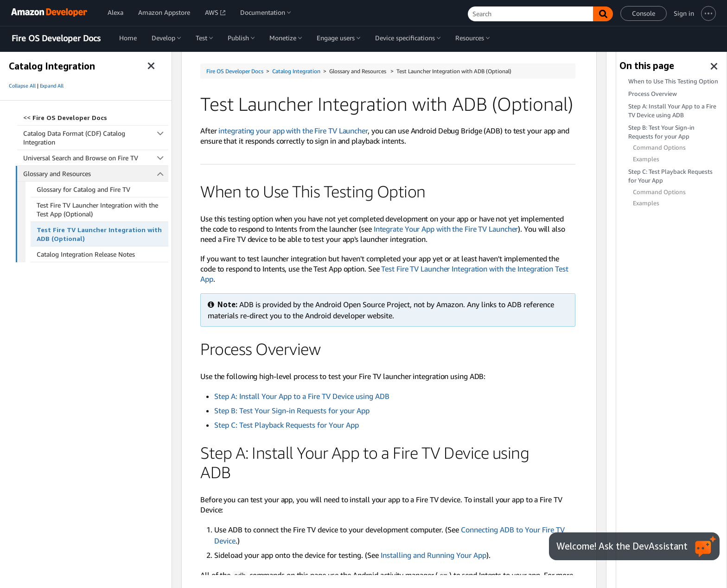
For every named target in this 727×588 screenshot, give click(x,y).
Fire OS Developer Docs (56, 38)
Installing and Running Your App (434, 555)
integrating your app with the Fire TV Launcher (293, 131)
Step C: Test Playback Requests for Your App (287, 425)
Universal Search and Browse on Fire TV (96, 158)
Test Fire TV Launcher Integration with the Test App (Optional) (97, 209)
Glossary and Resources (96, 174)
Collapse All (22, 86)
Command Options (659, 148)
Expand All (52, 86)
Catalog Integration (296, 71)
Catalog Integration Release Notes (86, 254)
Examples (646, 159)
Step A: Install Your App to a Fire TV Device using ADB (302, 396)
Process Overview (653, 94)
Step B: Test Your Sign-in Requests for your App (292, 411)
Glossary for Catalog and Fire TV (83, 189)
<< (65, 117)
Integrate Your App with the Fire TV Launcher (446, 229)
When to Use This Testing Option (673, 81)
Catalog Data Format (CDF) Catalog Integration (96, 137)
